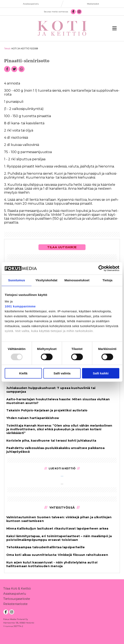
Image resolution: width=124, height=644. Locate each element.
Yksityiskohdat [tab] (46, 280)
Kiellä (23, 373)
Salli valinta (62, 373)
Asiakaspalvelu (15, 594)
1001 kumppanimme (20, 306)
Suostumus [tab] (17, 280)
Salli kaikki (101, 373)
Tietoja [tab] (108, 280)
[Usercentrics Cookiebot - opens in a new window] (101, 268)
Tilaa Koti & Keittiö (17, 589)
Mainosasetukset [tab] (77, 280)
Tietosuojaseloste (17, 600)
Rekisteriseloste (15, 605)
